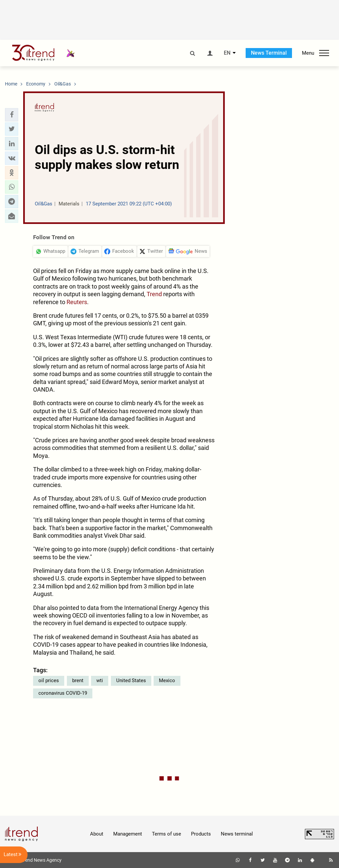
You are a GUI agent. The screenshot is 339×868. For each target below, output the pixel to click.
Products (201, 834)
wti (100, 680)
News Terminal (269, 53)
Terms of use (167, 834)
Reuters (77, 302)
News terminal (237, 834)
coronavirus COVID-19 (63, 693)
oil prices (49, 680)
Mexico (167, 680)
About (97, 834)
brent (78, 680)
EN (227, 53)
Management (128, 834)
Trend (154, 294)
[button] (12, 115)
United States (131, 680)
